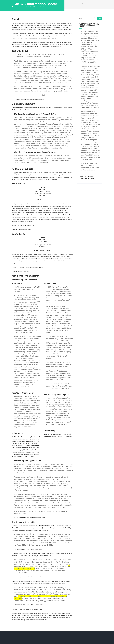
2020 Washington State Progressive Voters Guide (30, 518)
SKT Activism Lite (66, 641)
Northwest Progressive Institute (41, 34)
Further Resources (94, 4)
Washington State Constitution (40, 526)
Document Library (80, 4)
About (70, 4)
